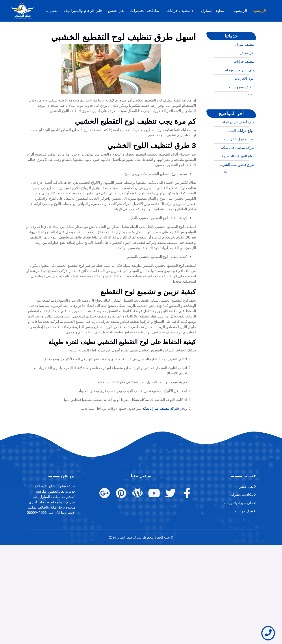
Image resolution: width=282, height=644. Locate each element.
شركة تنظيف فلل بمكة (238, 166)
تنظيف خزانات (178, 11)
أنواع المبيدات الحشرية (238, 174)
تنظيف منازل (245, 62)
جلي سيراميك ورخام (240, 88)
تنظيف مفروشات (242, 105)
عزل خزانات (244, 511)
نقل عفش (116, 11)
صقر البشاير (124, 538)
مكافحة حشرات (241, 495)
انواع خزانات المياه (241, 149)
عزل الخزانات (244, 96)
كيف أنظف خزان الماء (238, 140)
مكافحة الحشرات (145, 11)
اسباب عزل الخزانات (239, 157)
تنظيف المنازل (213, 11)
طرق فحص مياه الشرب (237, 183)
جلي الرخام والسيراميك (83, 11)
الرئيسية (259, 11)
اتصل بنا (52, 11)
